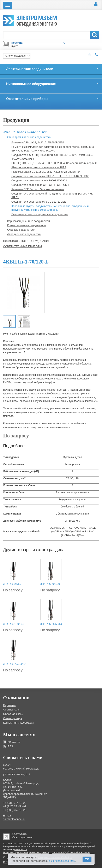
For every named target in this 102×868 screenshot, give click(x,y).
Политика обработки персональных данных (26, 852)
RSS (10, 746)
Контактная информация (19, 723)
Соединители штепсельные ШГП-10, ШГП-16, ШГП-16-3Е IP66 (50, 176)
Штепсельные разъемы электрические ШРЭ (39, 167)
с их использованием (62, 861)
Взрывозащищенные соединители (29, 221)
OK (87, 859)
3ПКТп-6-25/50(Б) (51, 624)
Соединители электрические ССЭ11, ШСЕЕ (39, 202)
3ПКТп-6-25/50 (12, 584)
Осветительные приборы (22, 246)
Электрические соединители (25, 132)
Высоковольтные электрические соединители (40, 214)
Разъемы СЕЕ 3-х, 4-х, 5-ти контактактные (38, 189)
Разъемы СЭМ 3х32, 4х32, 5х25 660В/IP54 (38, 142)
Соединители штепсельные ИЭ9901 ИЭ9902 (39, 180)
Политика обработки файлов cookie (71, 852)
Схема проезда (13, 718)
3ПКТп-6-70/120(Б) (15, 664)
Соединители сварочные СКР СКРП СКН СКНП (41, 185)
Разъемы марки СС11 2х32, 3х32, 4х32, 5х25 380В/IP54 (46, 172)
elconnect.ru (21, 849)
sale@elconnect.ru (14, 819)
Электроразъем (37, 20)
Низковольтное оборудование (26, 241)
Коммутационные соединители (26, 225)
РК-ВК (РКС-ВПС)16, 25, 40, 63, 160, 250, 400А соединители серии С (54, 163)
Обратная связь (13, 714)
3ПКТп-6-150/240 (14, 624)
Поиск (95, 35)
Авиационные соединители (24, 234)
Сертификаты (12, 710)
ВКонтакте (14, 742)
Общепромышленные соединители (29, 137)
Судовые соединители (21, 230)
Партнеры (9, 705)
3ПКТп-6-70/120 (50, 584)
